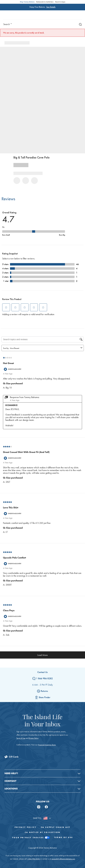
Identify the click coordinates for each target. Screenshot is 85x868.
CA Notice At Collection (43, 832)
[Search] (80, 24)
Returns (42, 691)
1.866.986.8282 (34, 859)
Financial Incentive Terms (47, 745)
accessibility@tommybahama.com (63, 859)
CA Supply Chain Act (56, 827)
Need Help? (11, 773)
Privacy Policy (34, 738)
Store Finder (43, 697)
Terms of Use (21, 738)
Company (10, 781)
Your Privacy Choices (31, 838)
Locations (11, 789)
